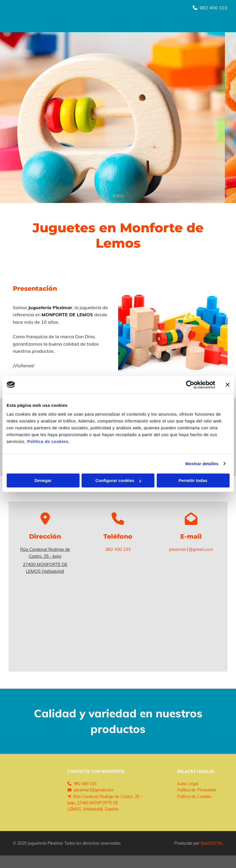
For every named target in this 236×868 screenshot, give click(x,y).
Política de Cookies (194, 797)
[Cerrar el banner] (227, 385)
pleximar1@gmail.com (191, 549)
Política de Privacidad (196, 790)
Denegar (43, 480)
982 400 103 (214, 8)
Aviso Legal (188, 784)
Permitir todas (193, 480)
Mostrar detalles (202, 464)
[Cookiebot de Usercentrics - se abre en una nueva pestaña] (190, 385)
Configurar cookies (118, 480)
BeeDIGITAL (212, 843)
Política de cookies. (48, 441)
